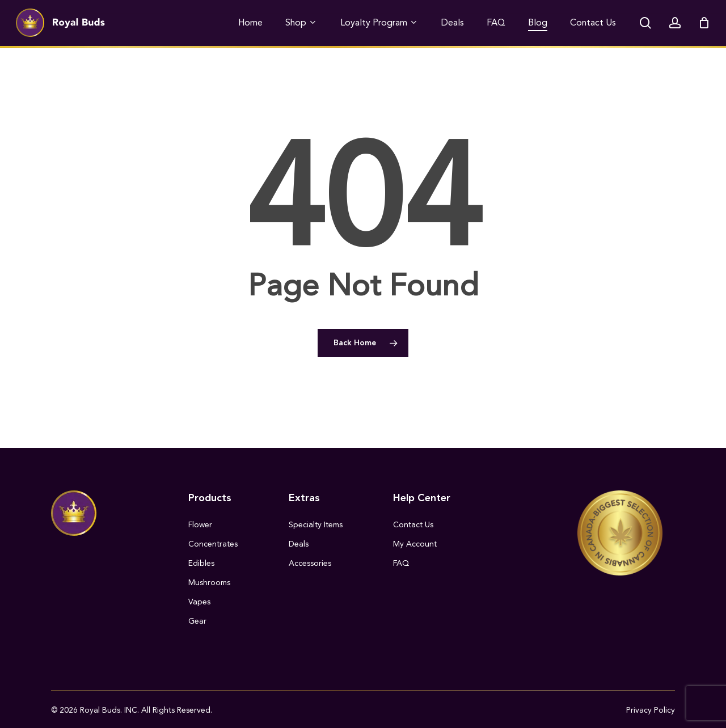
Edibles (201, 563)
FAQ (401, 563)
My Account (415, 544)
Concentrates (213, 544)
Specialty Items (316, 525)
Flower (200, 525)
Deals (299, 544)
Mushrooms (209, 583)
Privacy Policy (651, 710)
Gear (197, 621)
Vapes (199, 602)
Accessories (310, 563)
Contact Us (413, 525)
